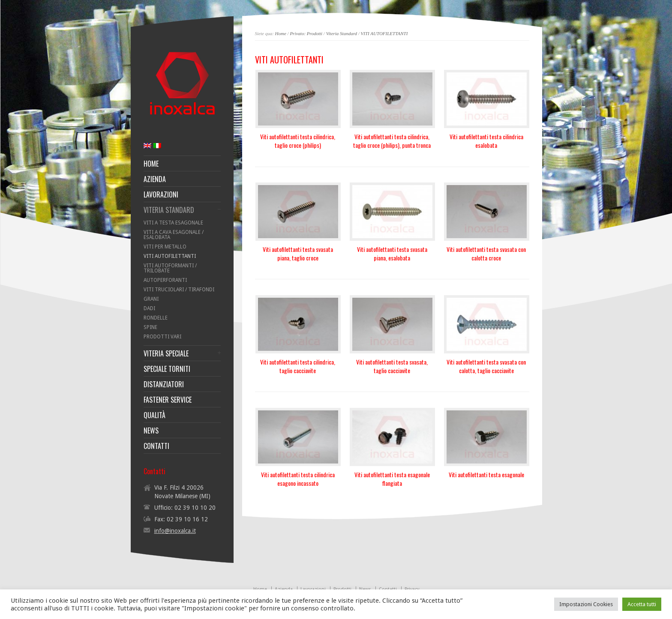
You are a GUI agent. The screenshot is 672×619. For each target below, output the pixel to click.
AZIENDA (155, 179)
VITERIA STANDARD (169, 210)
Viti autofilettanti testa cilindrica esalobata (486, 141)
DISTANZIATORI (164, 384)
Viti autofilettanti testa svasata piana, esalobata (392, 253)
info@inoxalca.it (175, 531)
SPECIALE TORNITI (167, 369)
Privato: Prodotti (306, 33)
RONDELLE (156, 318)
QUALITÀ (154, 415)
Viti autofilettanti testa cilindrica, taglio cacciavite (298, 366)
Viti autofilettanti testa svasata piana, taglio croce (298, 253)
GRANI (151, 299)
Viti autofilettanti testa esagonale (486, 474)
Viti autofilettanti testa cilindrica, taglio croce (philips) (298, 141)
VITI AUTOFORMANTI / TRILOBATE (170, 268)
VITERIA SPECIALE (166, 353)
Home (281, 33)
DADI (149, 308)
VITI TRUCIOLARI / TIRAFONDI (179, 290)
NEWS (151, 431)
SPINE (150, 327)
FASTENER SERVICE (168, 400)
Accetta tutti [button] (642, 604)
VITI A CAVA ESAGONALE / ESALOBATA (174, 235)
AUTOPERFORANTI (165, 280)
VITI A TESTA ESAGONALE (173, 223)
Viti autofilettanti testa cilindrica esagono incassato (298, 479)
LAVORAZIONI (161, 194)
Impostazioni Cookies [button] (586, 604)
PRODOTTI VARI (162, 337)
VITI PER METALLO (165, 247)
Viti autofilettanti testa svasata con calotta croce (486, 253)
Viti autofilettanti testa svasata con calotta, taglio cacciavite (486, 366)
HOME (151, 164)
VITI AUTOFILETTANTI (384, 33)
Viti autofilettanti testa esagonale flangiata (392, 479)
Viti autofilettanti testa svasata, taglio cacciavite (392, 366)
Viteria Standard (342, 33)
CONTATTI (156, 446)
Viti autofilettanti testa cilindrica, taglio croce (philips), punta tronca (392, 141)
